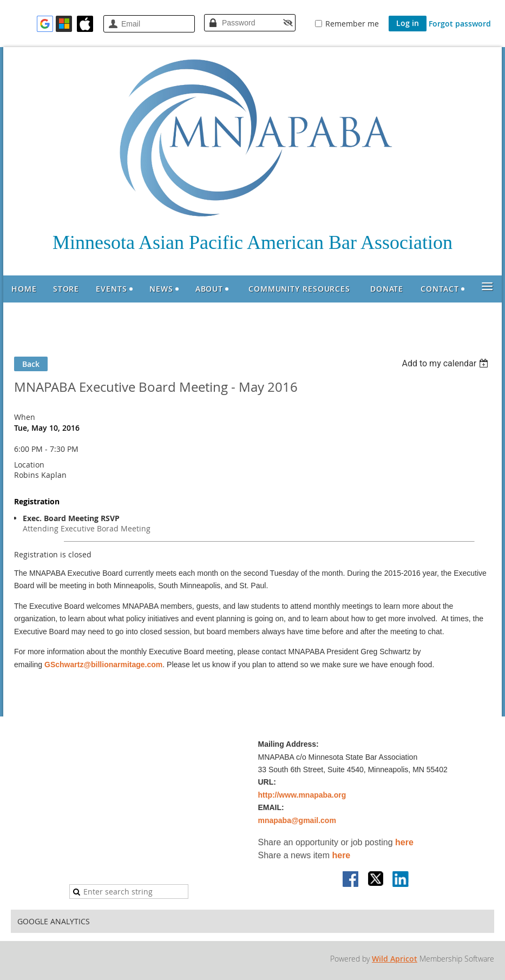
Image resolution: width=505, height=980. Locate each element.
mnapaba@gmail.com (297, 820)
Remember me (352, 24)
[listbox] (446, 363)
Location (29, 465)
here (404, 842)
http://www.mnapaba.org (302, 795)
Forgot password (460, 24)
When (25, 417)
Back (31, 364)
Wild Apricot (395, 959)
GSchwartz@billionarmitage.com (103, 665)
